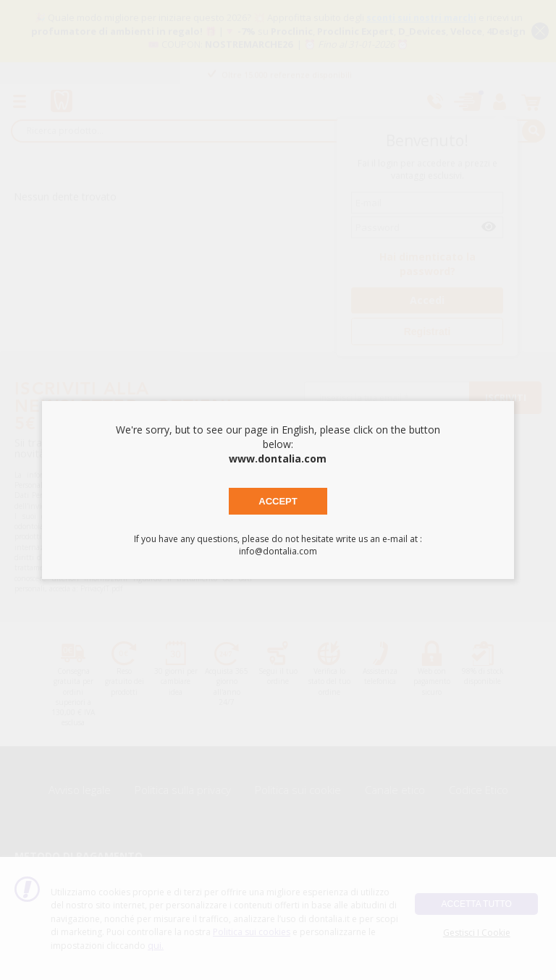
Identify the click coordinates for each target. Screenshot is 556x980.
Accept (278, 501)
